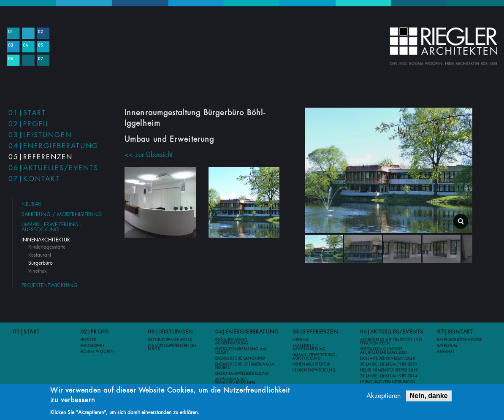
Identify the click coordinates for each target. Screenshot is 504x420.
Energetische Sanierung (240, 358)
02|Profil (29, 124)
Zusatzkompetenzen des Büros (172, 347)
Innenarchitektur (46, 240)
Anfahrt (446, 352)
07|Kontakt (34, 179)
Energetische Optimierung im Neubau (245, 366)
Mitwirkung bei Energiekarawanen (235, 381)
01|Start (27, 113)
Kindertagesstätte (47, 247)
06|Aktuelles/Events (53, 168)
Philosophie (93, 346)
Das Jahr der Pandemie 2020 (388, 358)
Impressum (447, 346)
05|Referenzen (41, 157)
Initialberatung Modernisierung (232, 341)
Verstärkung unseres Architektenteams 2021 (384, 351)
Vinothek (38, 271)
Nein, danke (429, 397)
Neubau (31, 204)
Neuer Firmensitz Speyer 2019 (389, 370)
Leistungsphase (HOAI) (170, 340)
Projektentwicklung (50, 285)
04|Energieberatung (53, 146)
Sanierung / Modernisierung (62, 214)
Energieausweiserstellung (242, 374)
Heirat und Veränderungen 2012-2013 (388, 384)
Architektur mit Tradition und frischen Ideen (391, 341)
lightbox (461, 221)
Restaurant (40, 255)
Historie (89, 340)
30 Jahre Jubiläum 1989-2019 (389, 364)
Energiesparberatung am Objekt (241, 351)
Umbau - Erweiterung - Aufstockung (51, 227)
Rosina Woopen (97, 352)
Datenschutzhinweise (459, 340)
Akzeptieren (383, 397)
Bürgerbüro (41, 263)
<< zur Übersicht (149, 155)
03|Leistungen (40, 135)
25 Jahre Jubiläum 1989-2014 (389, 376)
